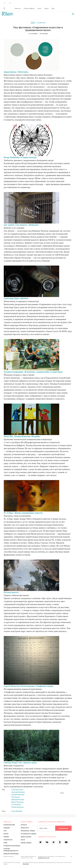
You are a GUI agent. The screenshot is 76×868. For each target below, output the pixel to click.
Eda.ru (23, 840)
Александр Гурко (17, 790)
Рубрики (6, 837)
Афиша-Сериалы (26, 837)
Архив (33, 23)
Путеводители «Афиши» (29, 834)
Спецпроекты (8, 840)
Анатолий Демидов (18, 792)
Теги (5, 831)
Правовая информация (11, 854)
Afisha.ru (24, 825)
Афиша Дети (25, 828)
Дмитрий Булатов (18, 800)
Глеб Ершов (15, 797)
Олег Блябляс (16, 805)
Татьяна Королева (17, 807)
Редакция (7, 828)
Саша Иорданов (17, 811)
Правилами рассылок (44, 858)
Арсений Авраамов (18, 795)
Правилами (26, 864)
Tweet (62, 793)
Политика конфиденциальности (11, 850)
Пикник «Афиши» (26, 843)
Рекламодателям (9, 825)
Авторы (6, 834)
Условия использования (12, 846)
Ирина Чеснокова (17, 802)
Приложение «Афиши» (28, 831)
